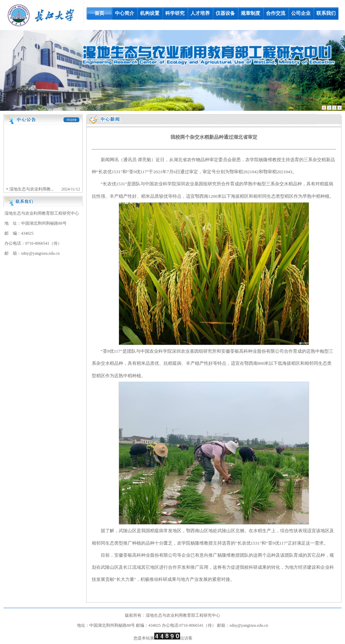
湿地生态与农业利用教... (31, 189)
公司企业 (301, 13)
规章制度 (250, 13)
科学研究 (175, 13)
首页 (99, 13)
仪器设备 (225, 13)
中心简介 (125, 13)
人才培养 (200, 13)
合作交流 (276, 13)
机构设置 (150, 13)
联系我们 (326, 13)
